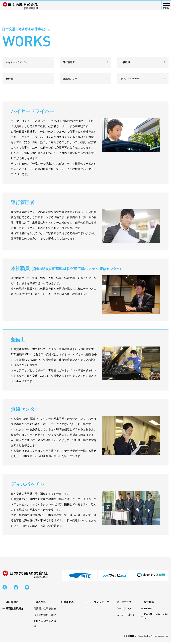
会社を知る (12, 604)
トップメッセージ (99, 604)
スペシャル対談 (125, 617)
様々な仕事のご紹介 (45, 617)
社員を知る (67, 604)
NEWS (148, 610)
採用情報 (149, 604)
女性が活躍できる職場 (45, 625)
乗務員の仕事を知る (45, 610)
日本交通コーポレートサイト (156, 618)
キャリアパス (124, 610)
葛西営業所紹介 (15, 610)
